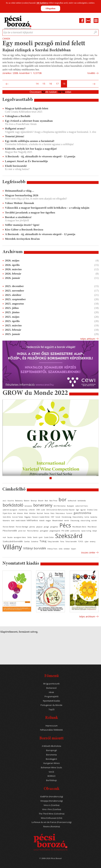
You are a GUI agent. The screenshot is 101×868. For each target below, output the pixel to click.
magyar (48, 521)
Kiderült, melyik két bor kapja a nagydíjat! (31, 149)
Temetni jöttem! (15, 136)
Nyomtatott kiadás (52, 701)
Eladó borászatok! (16, 166)
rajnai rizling (86, 531)
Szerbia (27, 542)
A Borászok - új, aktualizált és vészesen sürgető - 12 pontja (40, 156)
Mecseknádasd (58, 521)
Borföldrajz (52, 780)
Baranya (34, 501)
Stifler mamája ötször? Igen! (22, 225)
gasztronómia (82, 513)
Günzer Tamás (17, 517)
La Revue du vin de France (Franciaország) (51, 822)
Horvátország (66, 517)
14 (37, 84)
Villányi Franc (52, 549)
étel (15, 513)
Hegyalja (27, 517)
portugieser (44, 531)
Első (3, 84)
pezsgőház (54, 527)
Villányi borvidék (35, 548)
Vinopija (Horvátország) (51, 801)
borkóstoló (13, 505)
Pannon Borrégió (22, 527)
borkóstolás (82, 501)
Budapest (70, 506)
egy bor (83, 510)
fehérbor (32, 513)
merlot (67, 521)
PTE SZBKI (65, 531)
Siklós (29, 537)
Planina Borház (33, 531)
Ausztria (11, 501)
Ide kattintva (42, 3)
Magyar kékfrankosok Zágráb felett (27, 108)
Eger (78, 510)
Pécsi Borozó (92, 527)
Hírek (51, 692)
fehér (26, 513)
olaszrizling (85, 520)
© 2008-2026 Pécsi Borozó (50, 858)
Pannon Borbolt (9, 527)
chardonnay (23, 510)
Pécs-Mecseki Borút (79, 527)
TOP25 (81, 542)
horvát (58, 517)
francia (47, 513)
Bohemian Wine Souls (51, 768)
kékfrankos (32, 520)
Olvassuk (52, 789)
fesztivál (40, 513)
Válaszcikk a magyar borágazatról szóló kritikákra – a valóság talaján (47, 208)
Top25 (52, 709)
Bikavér (41, 501)
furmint (69, 513)
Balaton (27, 501)
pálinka (32, 527)
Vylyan (74, 549)
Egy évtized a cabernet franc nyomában (29, 121)
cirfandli (32, 510)
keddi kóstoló (21, 521)
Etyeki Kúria (7, 513)
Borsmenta (51, 755)
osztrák (94, 521)
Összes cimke (88, 553)
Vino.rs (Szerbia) (51, 805)
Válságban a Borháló (18, 116)
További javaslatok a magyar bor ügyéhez (30, 212)
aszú (4, 501)
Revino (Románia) (52, 827)
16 (51, 84)
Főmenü (52, 676)
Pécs (65, 525)
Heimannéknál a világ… (20, 191)
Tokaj (43, 541)
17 (57, 84)
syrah (41, 537)
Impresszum (52, 726)
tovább (91, 73)
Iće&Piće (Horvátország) (52, 797)
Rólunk (52, 718)
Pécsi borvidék (10, 531)
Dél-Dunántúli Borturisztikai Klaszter (61, 510)
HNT (53, 517)
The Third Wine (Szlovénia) (52, 814)
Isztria (87, 517)
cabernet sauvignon (10, 510)
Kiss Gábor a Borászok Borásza (24, 229)
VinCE (51, 772)
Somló (35, 537)
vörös (61, 549)
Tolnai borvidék (71, 542)
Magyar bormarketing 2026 (22, 195)
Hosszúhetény (78, 517)
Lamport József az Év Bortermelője (26, 161)
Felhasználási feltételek (51, 730)
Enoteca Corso (92, 510)
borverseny (43, 505)
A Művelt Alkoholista (51, 746)
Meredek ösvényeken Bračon (22, 239)
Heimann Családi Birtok (41, 517)
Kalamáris (6, 521)
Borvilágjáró (51, 759)
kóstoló (42, 521)
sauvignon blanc (20, 537)
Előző (7, 84)
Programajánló (52, 697)
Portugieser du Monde (51, 705)
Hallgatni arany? (15, 128)
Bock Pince (53, 501)
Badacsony (19, 501)
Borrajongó (52, 750)
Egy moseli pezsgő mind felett (44, 44)
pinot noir (22, 531)
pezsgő (46, 527)
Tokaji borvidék (53, 542)
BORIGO (52, 776)
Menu (96, 21)
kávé (13, 521)
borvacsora (28, 506)
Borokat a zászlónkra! (18, 217)
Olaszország (75, 521)
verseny (93, 542)
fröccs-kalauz (60, 513)
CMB (38, 510)
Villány (12, 547)
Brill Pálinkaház (60, 506)
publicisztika (75, 531)
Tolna (62, 542)
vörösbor (67, 549)
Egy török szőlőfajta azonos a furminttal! (30, 141)
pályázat (39, 527)
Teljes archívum (87, 616)
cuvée (43, 510)
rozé (4, 537)
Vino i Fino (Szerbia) (52, 809)
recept (95, 531)
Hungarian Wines (52, 763)
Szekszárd (69, 536)
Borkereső (51, 688)
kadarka (94, 517)
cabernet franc (82, 506)
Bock (46, 501)
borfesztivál (72, 501)
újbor (86, 542)
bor (63, 499)
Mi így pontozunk (51, 684)
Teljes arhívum (88, 339)
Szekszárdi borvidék (13, 541)
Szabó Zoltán (49, 537)
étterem (20, 513)
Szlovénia (35, 542)
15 (44, 84)
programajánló (55, 531)
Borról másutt (52, 739)
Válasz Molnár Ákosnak (20, 203)
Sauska (10, 537)
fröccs (52, 513)
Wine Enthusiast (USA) (51, 818)
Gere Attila (7, 517)
